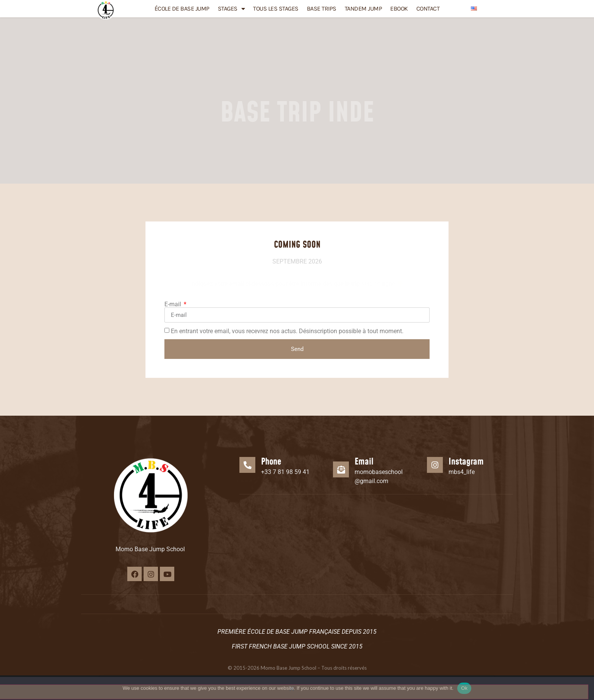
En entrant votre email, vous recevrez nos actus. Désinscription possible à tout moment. (287, 331)
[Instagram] (435, 466)
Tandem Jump (363, 9)
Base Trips (322, 9)
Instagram (466, 463)
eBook (399, 9)
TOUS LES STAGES (276, 9)
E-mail (174, 304)
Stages (231, 9)
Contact (428, 9)
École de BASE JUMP (182, 9)
